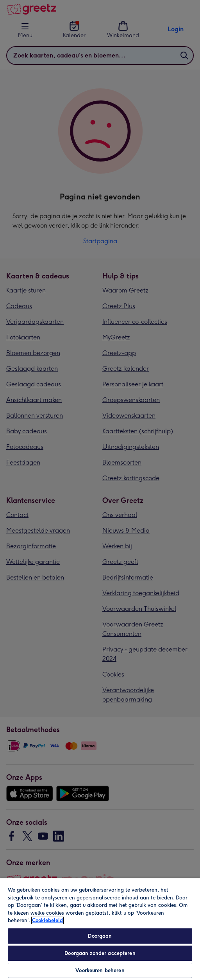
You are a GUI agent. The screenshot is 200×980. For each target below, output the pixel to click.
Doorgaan (100, 936)
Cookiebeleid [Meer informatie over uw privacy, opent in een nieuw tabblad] (47, 920)
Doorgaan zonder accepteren (100, 953)
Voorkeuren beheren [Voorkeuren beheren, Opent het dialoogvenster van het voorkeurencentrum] (100, 970)
